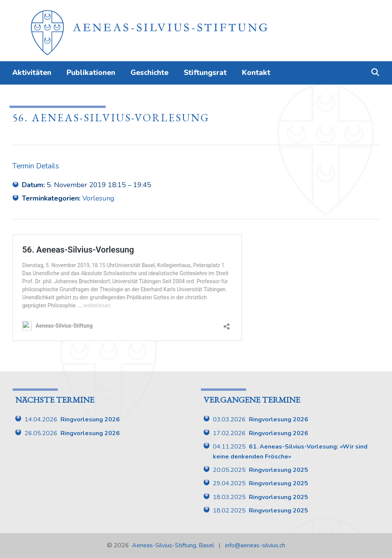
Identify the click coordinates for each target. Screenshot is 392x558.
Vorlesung (98, 198)
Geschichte (149, 73)
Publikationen (91, 73)
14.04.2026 (72, 419)
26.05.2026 (72, 433)
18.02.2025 (261, 511)
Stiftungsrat (205, 73)
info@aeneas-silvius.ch (255, 545)
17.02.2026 (261, 433)
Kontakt (256, 73)
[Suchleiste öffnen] (375, 73)
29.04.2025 (261, 483)
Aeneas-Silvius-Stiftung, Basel (173, 545)
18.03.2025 (261, 497)
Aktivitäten (32, 73)
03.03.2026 (261, 419)
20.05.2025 (261, 470)
